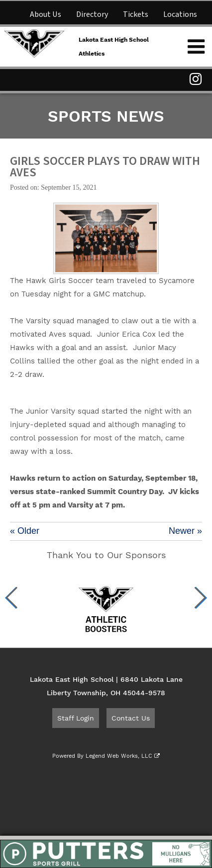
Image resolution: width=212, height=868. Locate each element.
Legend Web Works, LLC (123, 756)
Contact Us (131, 718)
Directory (92, 14)
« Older (25, 531)
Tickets (136, 14)
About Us (46, 14)
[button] (12, 598)
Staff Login (76, 718)
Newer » (185, 531)
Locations (180, 14)
